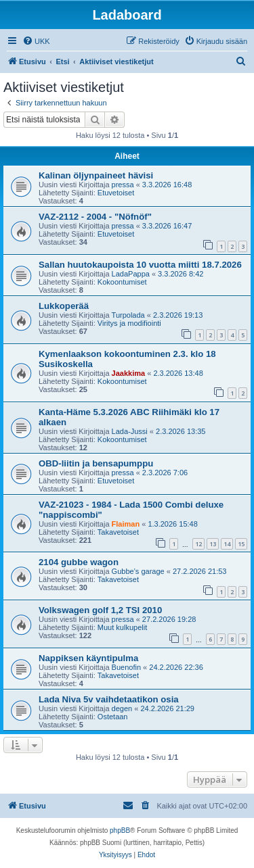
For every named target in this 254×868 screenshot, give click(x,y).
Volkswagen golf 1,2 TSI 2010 (100, 610)
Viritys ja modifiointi (129, 323)
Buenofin (126, 667)
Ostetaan (113, 717)
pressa (123, 185)
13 (213, 544)
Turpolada (128, 315)
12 (198, 544)
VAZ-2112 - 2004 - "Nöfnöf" (95, 217)
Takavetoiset (118, 532)
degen (122, 708)
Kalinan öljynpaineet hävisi (96, 175)
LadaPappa (131, 274)
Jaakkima (129, 373)
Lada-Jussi (130, 431)
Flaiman (126, 524)
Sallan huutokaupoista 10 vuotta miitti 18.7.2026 (140, 265)
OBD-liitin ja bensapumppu (96, 463)
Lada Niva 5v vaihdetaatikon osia (109, 699)
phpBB (120, 830)
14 (227, 544)
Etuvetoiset (116, 193)
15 (241, 544)
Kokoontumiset (122, 282)
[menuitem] (36, 41)
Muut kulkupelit (122, 627)
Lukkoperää (64, 306)
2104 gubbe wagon (79, 562)
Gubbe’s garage (138, 571)
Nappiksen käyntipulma (88, 658)
